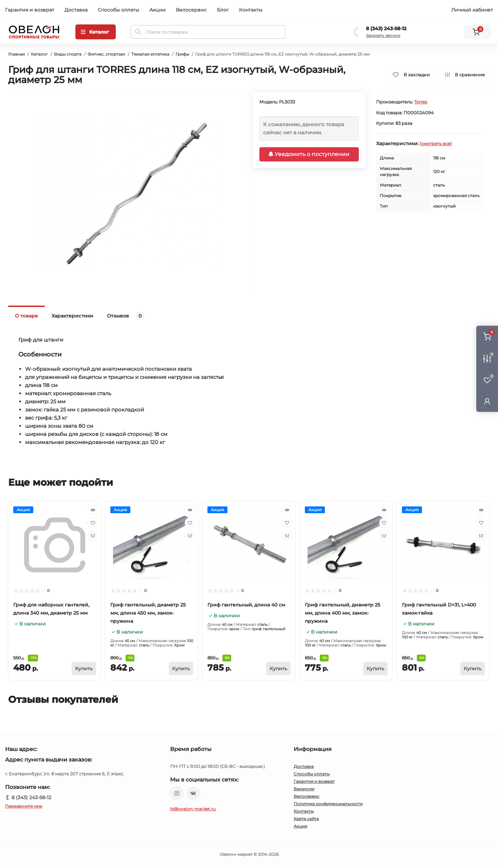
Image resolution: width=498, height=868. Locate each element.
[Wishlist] (93, 523)
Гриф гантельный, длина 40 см (246, 605)
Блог (223, 10)
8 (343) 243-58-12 (386, 28)
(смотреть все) (436, 143)
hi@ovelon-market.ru (193, 809)
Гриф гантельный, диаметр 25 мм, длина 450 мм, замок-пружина (148, 613)
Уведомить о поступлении (309, 154)
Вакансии (304, 789)
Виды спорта (68, 54)
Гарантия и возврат (30, 10)
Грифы (182, 54)
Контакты (251, 10)
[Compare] (93, 536)
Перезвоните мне (24, 806)
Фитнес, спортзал (106, 54)
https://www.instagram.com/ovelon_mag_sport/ (177, 793)
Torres (421, 102)
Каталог (39, 54)
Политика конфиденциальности (328, 804)
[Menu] (96, 32)
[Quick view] (93, 510)
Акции (158, 10)
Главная (16, 54)
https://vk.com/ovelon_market (193, 793)
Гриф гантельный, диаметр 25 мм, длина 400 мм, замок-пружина (343, 613)
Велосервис (191, 10)
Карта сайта (306, 819)
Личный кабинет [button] (472, 10)
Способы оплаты (118, 10)
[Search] (138, 32)
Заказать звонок (383, 35)
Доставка (76, 10)
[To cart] (84, 669)
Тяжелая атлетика (150, 54)
